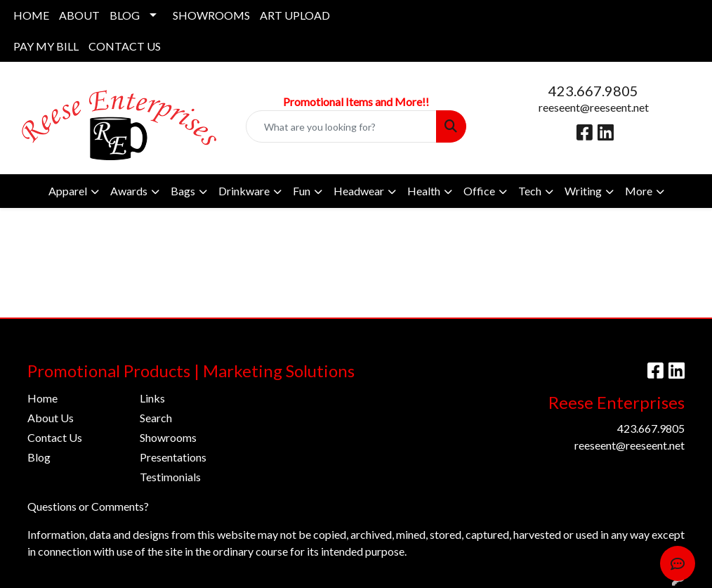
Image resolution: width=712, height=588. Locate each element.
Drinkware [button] (244, 191)
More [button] (639, 191)
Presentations (173, 457)
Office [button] (479, 191)
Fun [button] (302, 191)
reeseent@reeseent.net (594, 107)
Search (156, 418)
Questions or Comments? (88, 506)
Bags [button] (183, 191)
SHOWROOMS (211, 15)
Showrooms (168, 437)
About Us (51, 418)
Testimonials (170, 477)
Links (152, 398)
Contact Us (55, 437)
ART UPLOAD (295, 15)
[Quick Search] (341, 126)
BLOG (125, 15)
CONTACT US (125, 46)
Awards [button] (129, 191)
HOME (31, 15)
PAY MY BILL (46, 46)
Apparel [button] (68, 191)
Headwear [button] (359, 191)
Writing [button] (583, 191)
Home (42, 398)
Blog (39, 457)
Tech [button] (530, 191)
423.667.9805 (593, 91)
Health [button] (424, 191)
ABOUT (79, 15)
